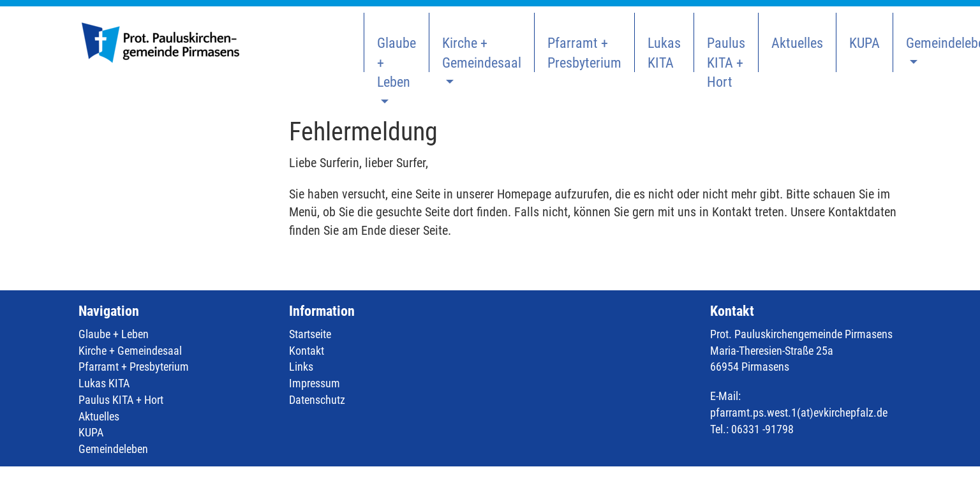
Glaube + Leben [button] (397, 54)
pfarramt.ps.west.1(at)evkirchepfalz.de (799, 412)
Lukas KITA (664, 53)
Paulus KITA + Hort (726, 54)
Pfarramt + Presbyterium (584, 53)
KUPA (865, 43)
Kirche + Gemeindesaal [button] (482, 53)
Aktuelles (797, 43)
